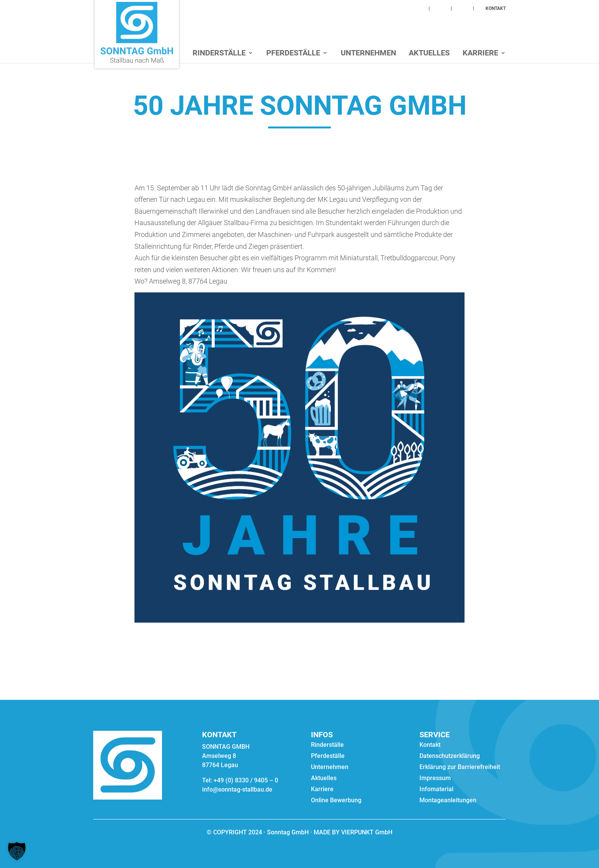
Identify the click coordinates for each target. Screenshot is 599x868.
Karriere (480, 54)
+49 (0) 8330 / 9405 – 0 (246, 780)
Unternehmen (368, 54)
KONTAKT (496, 9)
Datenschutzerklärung (450, 756)
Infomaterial (436, 790)
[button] (17, 851)
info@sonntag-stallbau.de (237, 789)
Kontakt (430, 745)
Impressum (435, 779)
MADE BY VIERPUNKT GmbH (352, 832)
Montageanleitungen (448, 801)
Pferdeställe (293, 54)
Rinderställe (219, 54)
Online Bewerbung (336, 801)
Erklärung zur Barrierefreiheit (460, 767)
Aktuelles (429, 54)
